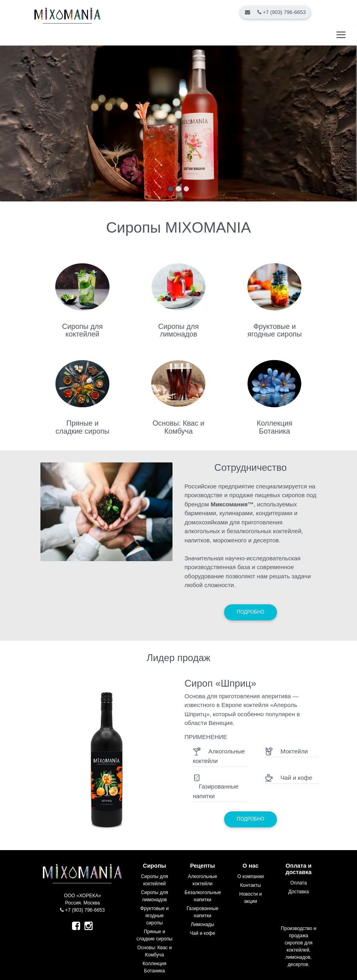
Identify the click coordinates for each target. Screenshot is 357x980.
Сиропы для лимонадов (178, 331)
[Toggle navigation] (341, 35)
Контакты (251, 885)
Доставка (299, 892)
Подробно (251, 612)
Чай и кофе (202, 933)
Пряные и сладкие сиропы (83, 427)
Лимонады (203, 924)
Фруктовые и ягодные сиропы (275, 331)
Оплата (298, 883)
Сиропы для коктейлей (82, 331)
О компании (251, 876)
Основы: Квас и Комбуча (178, 427)
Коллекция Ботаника (274, 427)
